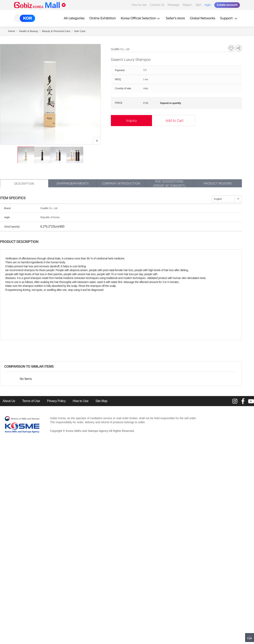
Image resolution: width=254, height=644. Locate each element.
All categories (74, 18)
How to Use (139, 5)
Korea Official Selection (141, 18)
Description (24, 184)
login (208, 5)
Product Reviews (218, 184)
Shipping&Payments (73, 184)
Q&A (198, 5)
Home (12, 31)
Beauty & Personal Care (56, 31)
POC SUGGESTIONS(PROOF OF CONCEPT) (169, 184)
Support (229, 18)
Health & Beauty (29, 31)
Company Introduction (121, 184)
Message (173, 5)
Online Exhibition (103, 18)
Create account (227, 5)
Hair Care (80, 31)
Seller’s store (175, 18)
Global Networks (202, 18)
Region (187, 5)
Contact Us (157, 5)
